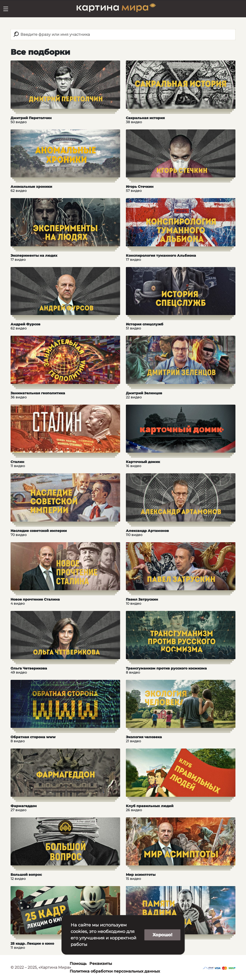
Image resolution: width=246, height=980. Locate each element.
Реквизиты (101, 964)
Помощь (78, 964)
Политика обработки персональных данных (115, 971)
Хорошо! (162, 935)
